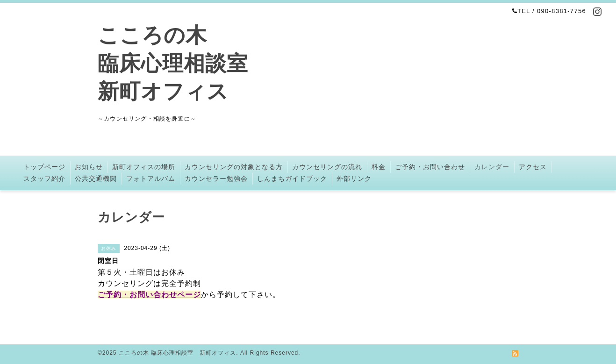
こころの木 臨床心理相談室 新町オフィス (173, 63)
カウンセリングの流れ (327, 167)
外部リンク (354, 178)
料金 (379, 167)
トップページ (44, 167)
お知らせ (89, 167)
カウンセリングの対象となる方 (234, 167)
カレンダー (492, 167)
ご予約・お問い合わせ (430, 167)
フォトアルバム (151, 178)
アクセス (533, 167)
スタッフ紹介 (44, 178)
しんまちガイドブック (292, 178)
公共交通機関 (96, 178)
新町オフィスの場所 (144, 167)
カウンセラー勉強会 (216, 178)
